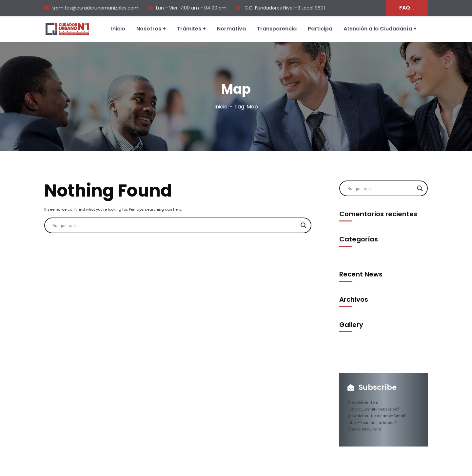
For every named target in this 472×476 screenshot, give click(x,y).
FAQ (407, 8)
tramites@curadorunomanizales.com (91, 8)
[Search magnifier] (304, 225)
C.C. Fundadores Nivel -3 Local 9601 (281, 8)
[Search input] (175, 225)
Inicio (221, 107)
